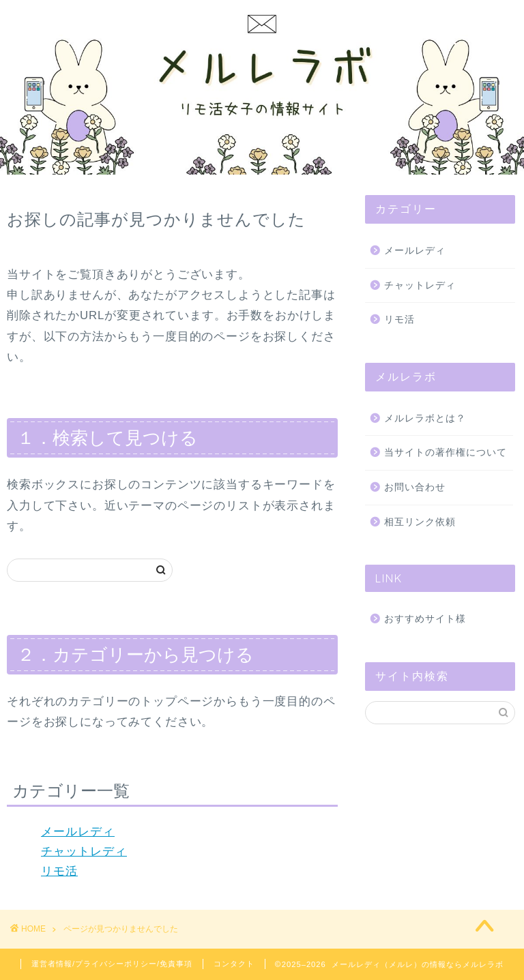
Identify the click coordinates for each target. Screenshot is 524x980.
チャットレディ (84, 851)
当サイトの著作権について (446, 452)
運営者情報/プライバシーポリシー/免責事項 (112, 964)
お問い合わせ (415, 487)
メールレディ (78, 832)
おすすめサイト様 (425, 619)
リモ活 (59, 871)
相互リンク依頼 (420, 522)
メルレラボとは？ (425, 418)
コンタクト (234, 964)
